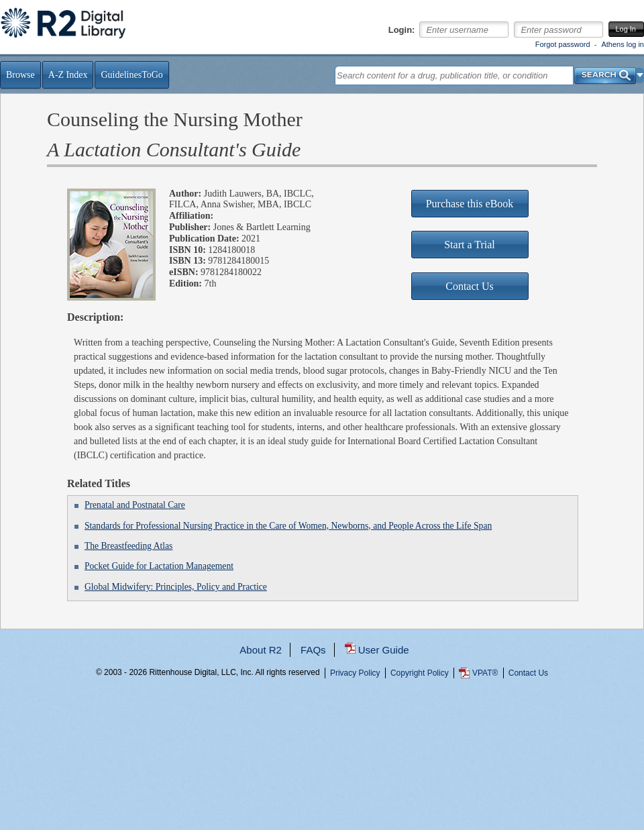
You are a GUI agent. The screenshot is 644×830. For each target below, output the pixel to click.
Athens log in (623, 44)
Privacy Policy (355, 673)
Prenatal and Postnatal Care (135, 505)
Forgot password (563, 44)
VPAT (485, 673)
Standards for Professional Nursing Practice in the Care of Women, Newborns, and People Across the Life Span (288, 526)
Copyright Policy (420, 673)
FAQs (313, 650)
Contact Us (528, 673)
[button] (640, 75)
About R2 (261, 650)
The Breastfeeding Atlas (128, 546)
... (322, 721)
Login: (402, 30)
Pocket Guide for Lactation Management (159, 566)
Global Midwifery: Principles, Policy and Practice (176, 587)
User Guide (384, 650)
